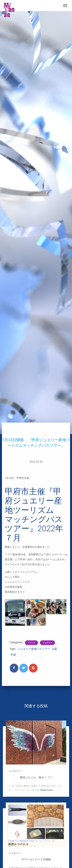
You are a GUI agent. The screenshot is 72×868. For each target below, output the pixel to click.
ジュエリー (47, 643)
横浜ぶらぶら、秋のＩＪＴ (36, 777)
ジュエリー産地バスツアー (34, 649)
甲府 (13, 655)
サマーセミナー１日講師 (36, 859)
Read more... (48, 790)
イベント (31, 643)
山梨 (55, 649)
